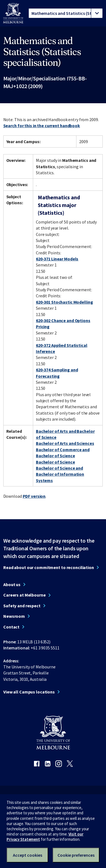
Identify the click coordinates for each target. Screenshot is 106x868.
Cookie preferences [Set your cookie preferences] (76, 855)
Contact (11, 627)
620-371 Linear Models (57, 259)
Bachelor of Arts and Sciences (65, 443)
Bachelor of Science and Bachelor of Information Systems (60, 474)
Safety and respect (22, 606)
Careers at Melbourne (25, 595)
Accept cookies (28, 855)
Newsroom (14, 616)
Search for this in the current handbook (42, 126)
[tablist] (66, 13)
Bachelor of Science (55, 462)
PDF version (34, 496)
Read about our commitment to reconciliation (49, 567)
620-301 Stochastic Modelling (65, 302)
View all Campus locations (29, 692)
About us (12, 584)
